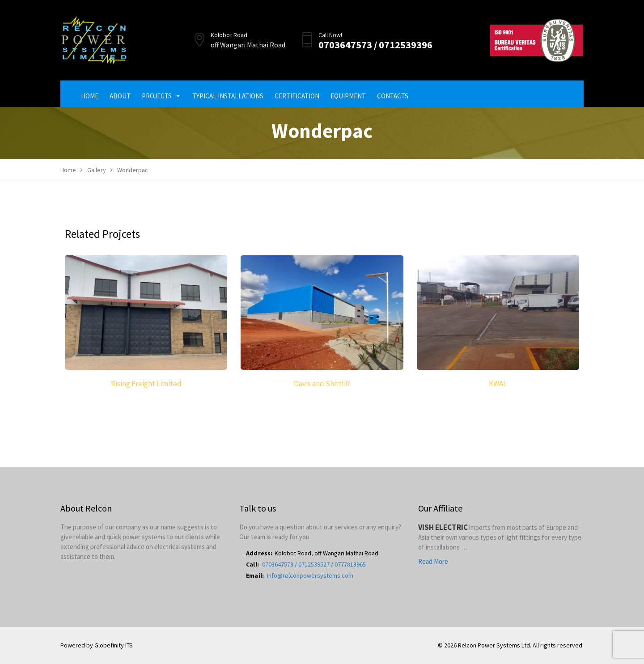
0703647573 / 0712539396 (375, 45)
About (120, 96)
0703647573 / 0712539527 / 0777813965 (314, 564)
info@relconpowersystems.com (310, 575)
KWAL (498, 384)
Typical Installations (228, 96)
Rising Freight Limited (146, 384)
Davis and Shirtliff (322, 384)
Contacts (393, 96)
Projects (161, 96)
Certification (297, 96)
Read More (433, 561)
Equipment (348, 96)
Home (90, 96)
